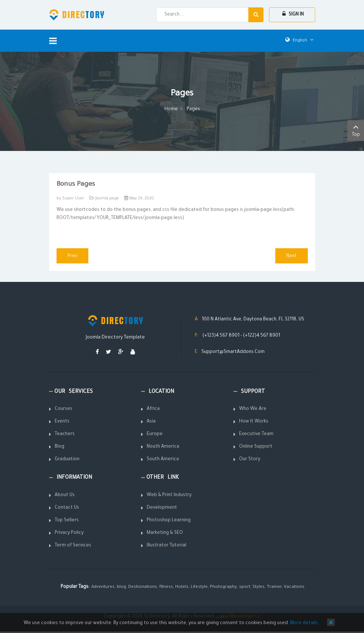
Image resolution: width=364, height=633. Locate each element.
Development (162, 508)
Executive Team (256, 434)
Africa (153, 409)
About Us (65, 495)
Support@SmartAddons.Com (233, 352)
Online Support (256, 447)
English (299, 41)
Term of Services (73, 546)
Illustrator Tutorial (166, 546)
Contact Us (67, 508)
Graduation (67, 459)
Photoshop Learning (169, 521)
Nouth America (163, 447)
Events (62, 422)
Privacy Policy (69, 533)
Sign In (293, 14)
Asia (151, 422)
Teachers (65, 434)
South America (163, 459)
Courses (64, 409)
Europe (155, 434)
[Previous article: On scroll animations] (72, 256)
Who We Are (253, 409)
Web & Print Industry (169, 495)
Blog (59, 447)
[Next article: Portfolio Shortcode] (292, 256)
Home (171, 110)
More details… (305, 623)
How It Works (254, 422)
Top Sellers (67, 521)
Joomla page (107, 199)
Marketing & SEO (165, 533)
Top (356, 130)
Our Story (250, 459)
